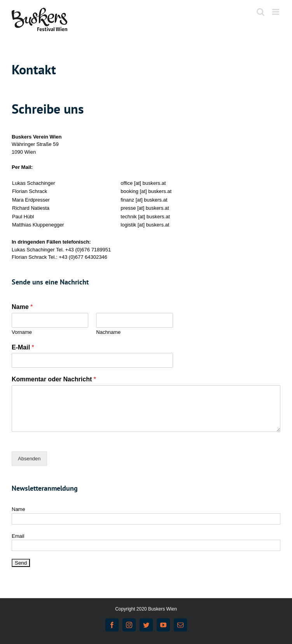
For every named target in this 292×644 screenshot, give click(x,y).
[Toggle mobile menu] (276, 12)
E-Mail (23, 347)
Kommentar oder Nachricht (54, 379)
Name (22, 307)
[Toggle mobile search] (261, 12)
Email (18, 536)
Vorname (22, 332)
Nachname (108, 332)
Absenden (29, 459)
